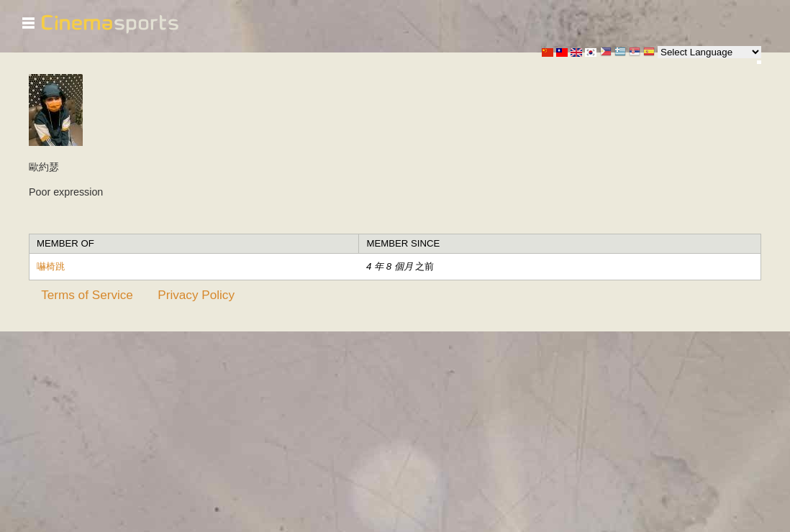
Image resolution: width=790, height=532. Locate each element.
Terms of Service (87, 295)
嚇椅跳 (51, 266)
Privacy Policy (196, 295)
